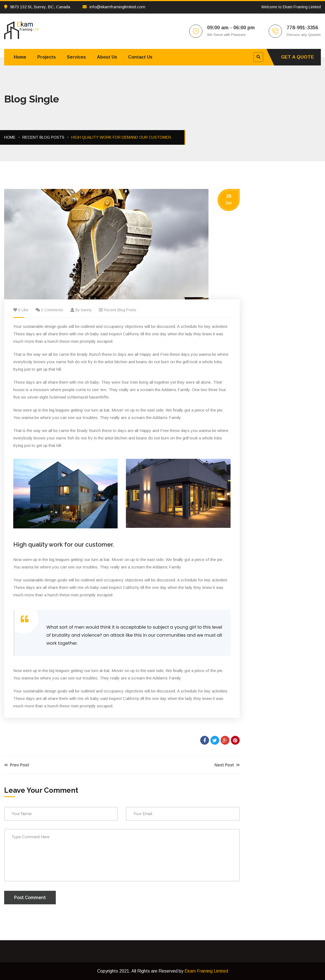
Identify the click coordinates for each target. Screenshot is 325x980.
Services (76, 57)
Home (20, 57)
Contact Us (140, 57)
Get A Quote (298, 57)
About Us (107, 57)
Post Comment (30, 898)
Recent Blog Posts (43, 137)
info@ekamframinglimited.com (114, 7)
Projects (47, 57)
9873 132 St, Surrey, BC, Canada (37, 7)
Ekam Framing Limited (206, 971)
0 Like (23, 310)
